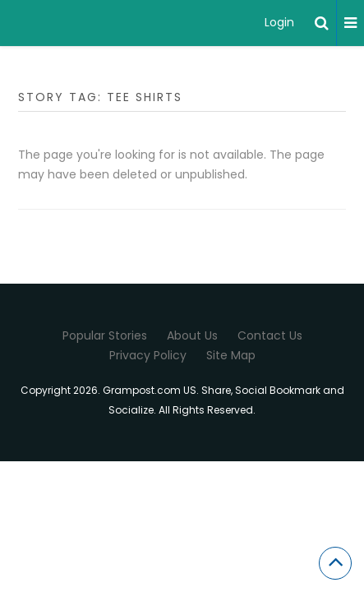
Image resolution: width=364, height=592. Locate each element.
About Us (192, 335)
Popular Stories (105, 335)
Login (279, 22)
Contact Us (270, 335)
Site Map (231, 355)
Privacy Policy (148, 355)
